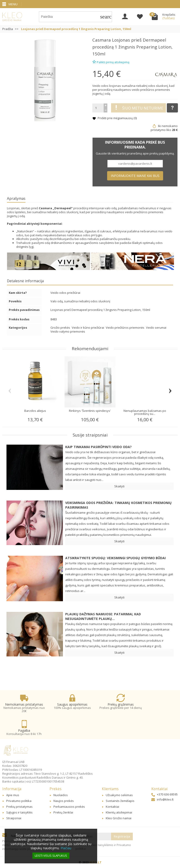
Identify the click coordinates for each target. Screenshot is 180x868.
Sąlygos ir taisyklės (19, 812)
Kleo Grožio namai (119, 818)
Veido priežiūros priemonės (125, 328)
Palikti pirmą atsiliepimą (111, 62)
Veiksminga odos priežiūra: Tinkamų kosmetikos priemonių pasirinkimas (118, 505)
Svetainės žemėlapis (120, 801)
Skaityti (119, 486)
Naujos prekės (64, 801)
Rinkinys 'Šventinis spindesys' (90, 411)
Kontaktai (112, 807)
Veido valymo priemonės (68, 331)
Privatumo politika (19, 801)
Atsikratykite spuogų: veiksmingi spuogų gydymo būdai (115, 558)
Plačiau (66, 848)
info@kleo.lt (162, 799)
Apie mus (13, 795)
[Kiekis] (98, 108)
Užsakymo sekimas (119, 795)
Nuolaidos (61, 795)
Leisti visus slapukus (51, 856)
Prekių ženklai (63, 812)
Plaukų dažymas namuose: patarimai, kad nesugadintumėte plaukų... (103, 616)
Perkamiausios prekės (69, 807)
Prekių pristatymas (19, 807)
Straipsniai (14, 818)
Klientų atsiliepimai (119, 812)
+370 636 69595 (164, 794)
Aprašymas (16, 198)
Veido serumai (156, 328)
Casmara (102, 40)
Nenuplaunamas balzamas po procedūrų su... (145, 412)
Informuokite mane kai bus (135, 176)
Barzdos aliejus (35, 411)
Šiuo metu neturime (138, 108)
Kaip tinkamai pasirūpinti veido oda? (98, 447)
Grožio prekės (61, 328)
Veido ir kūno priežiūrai (88, 328)
